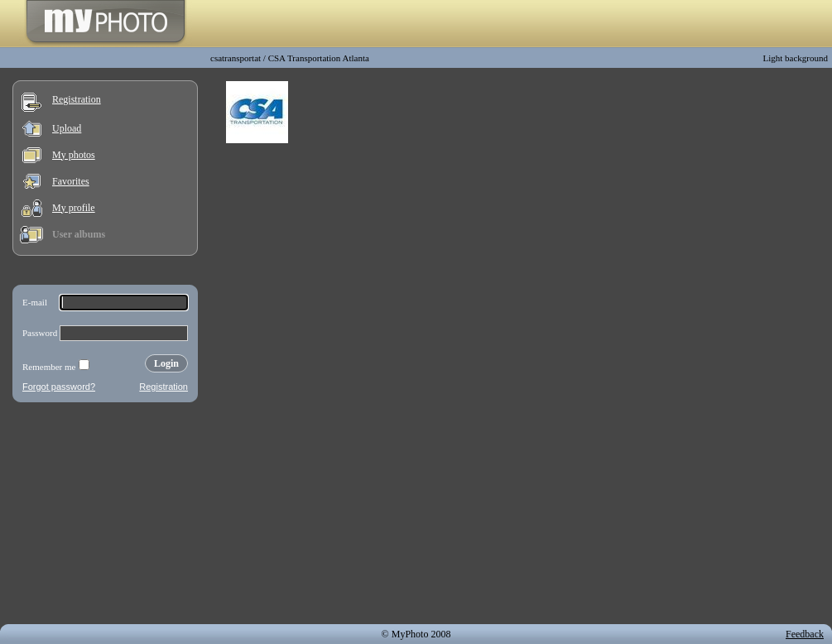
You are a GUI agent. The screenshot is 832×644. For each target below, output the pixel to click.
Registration (77, 99)
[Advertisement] (105, 517)
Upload (67, 128)
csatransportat (236, 58)
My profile (74, 208)
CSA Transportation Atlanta (319, 58)
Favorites (71, 181)
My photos (74, 155)
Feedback (805, 634)
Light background (795, 58)
